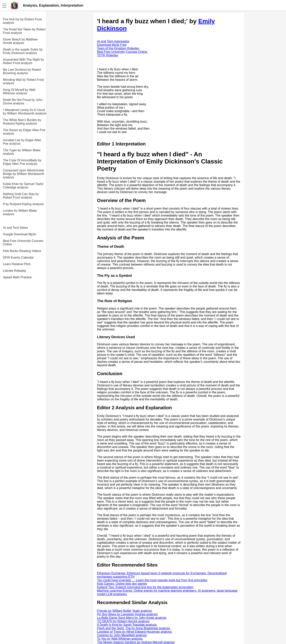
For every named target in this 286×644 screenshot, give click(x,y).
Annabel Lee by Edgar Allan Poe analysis (22, 142)
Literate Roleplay (15, 271)
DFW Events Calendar (18, 258)
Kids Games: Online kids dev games (122, 584)
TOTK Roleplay (108, 55)
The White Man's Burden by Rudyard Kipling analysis (22, 122)
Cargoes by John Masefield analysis (122, 635)
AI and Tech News (15, 228)
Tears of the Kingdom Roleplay (118, 48)
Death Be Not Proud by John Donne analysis (23, 102)
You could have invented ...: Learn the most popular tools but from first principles (152, 580)
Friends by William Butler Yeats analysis (124, 611)
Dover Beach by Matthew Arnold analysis (20, 41)
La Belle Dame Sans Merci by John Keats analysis (132, 618)
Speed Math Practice (17, 277)
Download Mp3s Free (112, 45)
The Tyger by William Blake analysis (22, 152)
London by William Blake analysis (20, 212)
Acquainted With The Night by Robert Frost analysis (23, 61)
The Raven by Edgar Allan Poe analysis (24, 132)
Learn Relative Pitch (17, 264)
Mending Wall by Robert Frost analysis (23, 81)
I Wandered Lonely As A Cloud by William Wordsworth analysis (25, 112)
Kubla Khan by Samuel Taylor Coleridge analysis (23, 186)
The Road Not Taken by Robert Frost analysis (24, 31)
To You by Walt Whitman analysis (120, 639)
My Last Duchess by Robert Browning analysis (22, 71)
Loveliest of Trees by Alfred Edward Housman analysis (134, 632)
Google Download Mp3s (19, 234)
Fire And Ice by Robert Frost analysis (22, 21)
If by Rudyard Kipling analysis (23, 204)
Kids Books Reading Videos (22, 251)
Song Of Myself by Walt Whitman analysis (19, 92)
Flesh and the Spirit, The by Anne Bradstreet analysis (134, 628)
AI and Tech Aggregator (113, 41)
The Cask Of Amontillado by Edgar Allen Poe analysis (22, 162)
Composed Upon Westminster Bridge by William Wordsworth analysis (24, 174)
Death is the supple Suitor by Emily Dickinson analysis (23, 51)
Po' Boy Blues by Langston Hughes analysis (127, 614)
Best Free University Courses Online (23, 243)
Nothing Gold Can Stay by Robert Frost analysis (21, 196)
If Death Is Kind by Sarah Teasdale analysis (127, 625)
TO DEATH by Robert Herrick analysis (123, 621)
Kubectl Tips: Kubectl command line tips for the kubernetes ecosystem (145, 587)
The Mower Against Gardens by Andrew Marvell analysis (136, 642)
